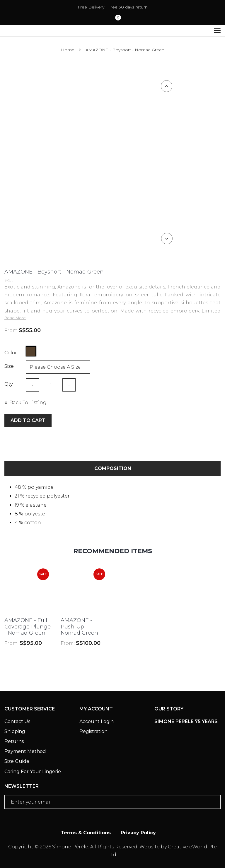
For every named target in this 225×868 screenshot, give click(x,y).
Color (11, 353)
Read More (15, 318)
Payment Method (25, 751)
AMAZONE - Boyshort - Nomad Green (125, 50)
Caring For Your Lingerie (33, 772)
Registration (93, 731)
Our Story (169, 709)
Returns (14, 741)
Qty (9, 384)
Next (167, 238)
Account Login (97, 721)
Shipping (15, 731)
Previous (167, 86)
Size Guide (17, 761)
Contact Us (17, 721)
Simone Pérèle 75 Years (186, 721)
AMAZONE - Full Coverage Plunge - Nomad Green (28, 627)
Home (68, 50)
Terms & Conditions (86, 833)
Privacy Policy (138, 833)
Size (9, 366)
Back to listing (28, 403)
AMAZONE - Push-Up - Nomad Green (79, 627)
